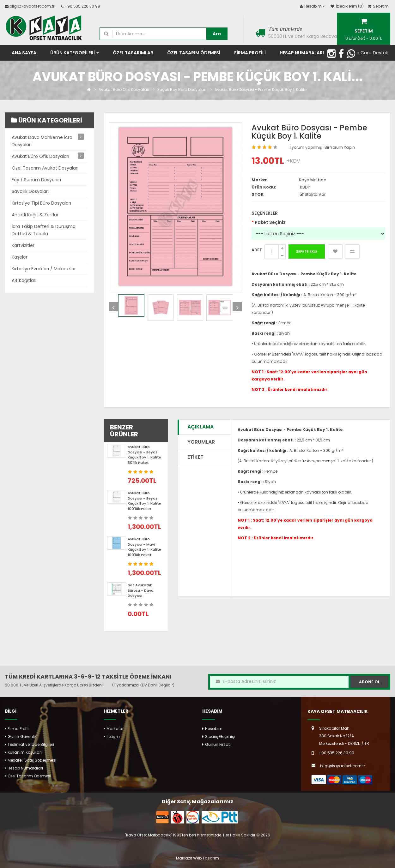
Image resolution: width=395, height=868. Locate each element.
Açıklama (201, 427)
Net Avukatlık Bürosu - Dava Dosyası (141, 590)
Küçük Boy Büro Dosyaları (182, 90)
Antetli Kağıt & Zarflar (35, 215)
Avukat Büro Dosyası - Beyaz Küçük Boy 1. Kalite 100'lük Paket (144, 501)
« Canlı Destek (373, 53)
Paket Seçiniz (270, 222)
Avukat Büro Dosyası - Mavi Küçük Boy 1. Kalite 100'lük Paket (144, 547)
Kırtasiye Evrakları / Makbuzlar (44, 269)
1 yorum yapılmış (306, 147)
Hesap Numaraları (25, 768)
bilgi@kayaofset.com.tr (32, 6)
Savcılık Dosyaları (30, 191)
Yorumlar (201, 442)
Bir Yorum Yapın (340, 147)
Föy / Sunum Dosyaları (36, 180)
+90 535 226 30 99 (82, 6)
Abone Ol (369, 682)
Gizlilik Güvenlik (22, 736)
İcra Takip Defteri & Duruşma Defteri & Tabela (44, 230)
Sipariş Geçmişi (220, 736)
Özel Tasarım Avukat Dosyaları (45, 168)
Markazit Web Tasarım (197, 858)
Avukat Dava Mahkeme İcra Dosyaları (42, 141)
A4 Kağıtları (24, 280)
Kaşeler (20, 257)
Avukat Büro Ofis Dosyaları (124, 90)
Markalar (115, 729)
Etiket (195, 457)
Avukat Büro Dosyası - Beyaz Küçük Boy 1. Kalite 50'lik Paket (144, 455)
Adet (257, 250)
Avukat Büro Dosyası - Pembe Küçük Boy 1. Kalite (261, 90)
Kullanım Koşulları (25, 752)
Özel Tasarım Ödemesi (29, 776)
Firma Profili (18, 729)
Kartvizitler (23, 245)
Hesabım (214, 729)
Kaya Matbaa (313, 180)
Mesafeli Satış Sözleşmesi (32, 760)
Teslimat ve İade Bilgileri (31, 744)
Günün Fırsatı (218, 744)
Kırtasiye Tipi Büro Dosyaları (41, 203)
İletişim (113, 736)
